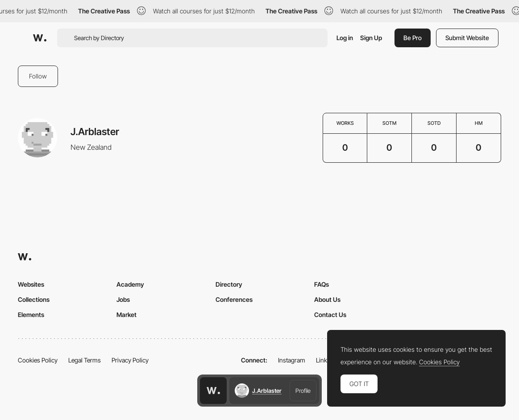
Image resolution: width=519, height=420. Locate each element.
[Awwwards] (40, 38)
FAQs (322, 284)
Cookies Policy (38, 360)
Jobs (123, 299)
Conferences (234, 299)
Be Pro (413, 38)
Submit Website (467, 38)
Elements (31, 315)
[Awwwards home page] (213, 391)
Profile (303, 391)
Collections (34, 299)
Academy (130, 284)
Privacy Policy (130, 360)
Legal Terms (85, 360)
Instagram (292, 360)
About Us (327, 299)
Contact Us (330, 315)
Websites (31, 284)
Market (127, 315)
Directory (229, 284)
